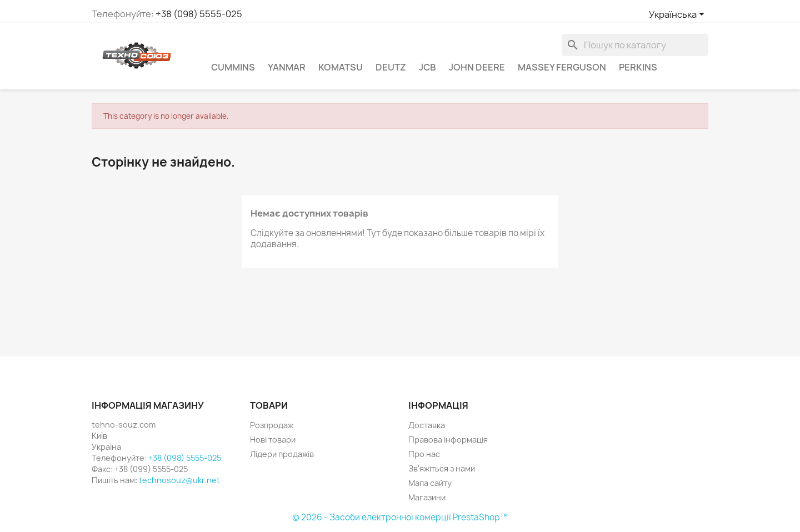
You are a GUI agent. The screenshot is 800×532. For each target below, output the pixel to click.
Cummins (233, 67)
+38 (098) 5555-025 (199, 14)
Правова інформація (448, 440)
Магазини (427, 497)
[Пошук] (635, 45)
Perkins (638, 67)
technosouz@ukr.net (179, 480)
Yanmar (287, 67)
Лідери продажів (282, 454)
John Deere (477, 67)
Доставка (427, 425)
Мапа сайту (430, 483)
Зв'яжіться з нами (442, 468)
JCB (427, 67)
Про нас (424, 454)
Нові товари (273, 440)
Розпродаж (272, 425)
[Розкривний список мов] (679, 15)
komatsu (341, 67)
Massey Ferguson (562, 67)
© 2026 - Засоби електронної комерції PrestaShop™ (400, 517)
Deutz (391, 67)
